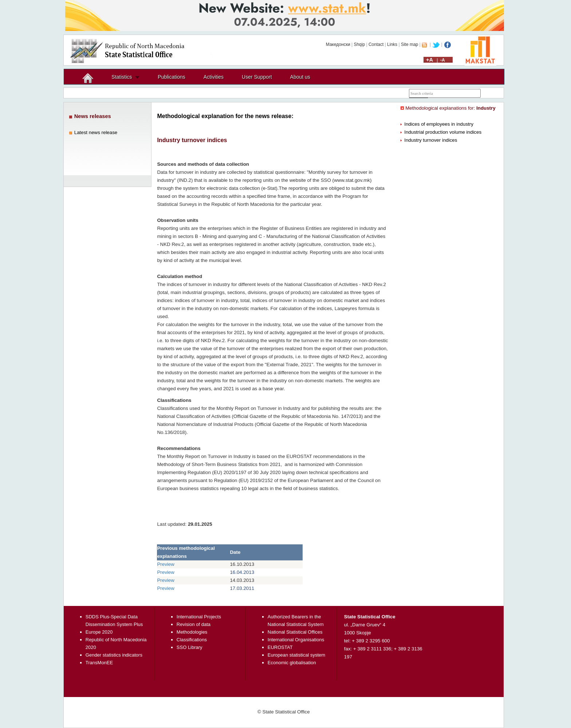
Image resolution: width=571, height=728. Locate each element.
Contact (376, 44)
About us (300, 77)
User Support (257, 77)
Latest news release (96, 132)
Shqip (359, 44)
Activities (214, 77)
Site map (409, 44)
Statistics (122, 77)
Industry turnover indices (431, 140)
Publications (172, 77)
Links (392, 44)
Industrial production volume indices (443, 132)
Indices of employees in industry (439, 124)
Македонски (338, 44)
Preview (166, 564)
